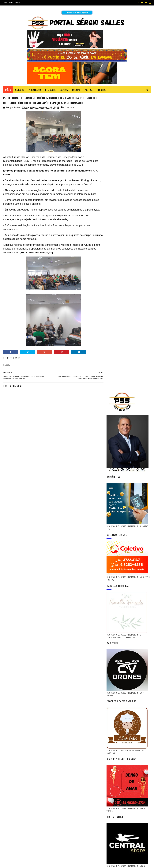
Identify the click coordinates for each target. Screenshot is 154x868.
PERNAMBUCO (35, 90)
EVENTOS (64, 90)
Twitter (129, 742)
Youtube (129, 755)
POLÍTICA (89, 90)
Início (5, 3)
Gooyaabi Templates (40, 864)
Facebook (129, 748)
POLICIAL (76, 90)
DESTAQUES (50, 90)
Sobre (11, 3)
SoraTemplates (16, 864)
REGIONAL (101, 90)
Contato (17, 3)
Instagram (129, 762)
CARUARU (20, 90)
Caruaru (69, 108)
